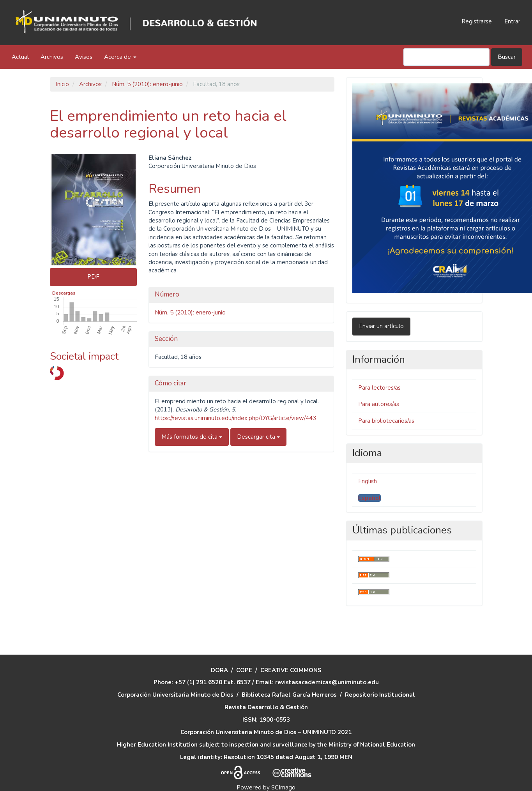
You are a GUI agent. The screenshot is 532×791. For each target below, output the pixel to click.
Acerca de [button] (120, 57)
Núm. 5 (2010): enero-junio (147, 84)
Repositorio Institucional (380, 678)
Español (369, 498)
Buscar (507, 57)
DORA (219, 653)
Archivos (52, 57)
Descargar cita (258, 437)
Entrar (512, 21)
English (368, 481)
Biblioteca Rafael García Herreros (289, 678)
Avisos (84, 57)
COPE (244, 653)
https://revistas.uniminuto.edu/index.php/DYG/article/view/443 (235, 418)
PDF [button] (93, 277)
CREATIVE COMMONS (291, 653)
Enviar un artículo (381, 326)
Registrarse (477, 21)
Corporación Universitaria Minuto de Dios (175, 678)
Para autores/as (379, 404)
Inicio (62, 84)
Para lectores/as (379, 388)
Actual (20, 57)
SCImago (283, 771)
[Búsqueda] (446, 57)
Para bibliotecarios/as (386, 421)
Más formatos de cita (192, 437)
